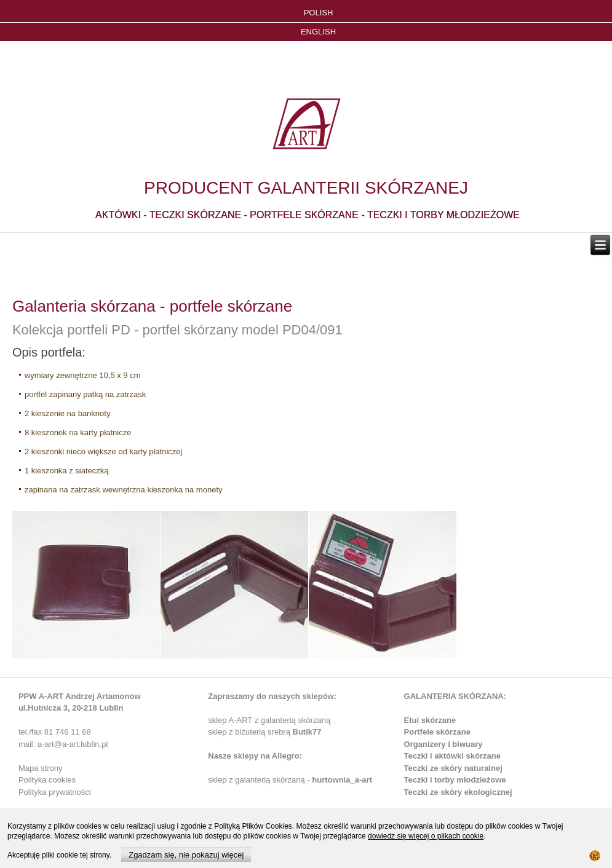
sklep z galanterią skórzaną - (260, 780)
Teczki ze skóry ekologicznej (458, 792)
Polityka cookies (47, 780)
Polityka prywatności (55, 792)
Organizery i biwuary (443, 744)
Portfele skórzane (437, 732)
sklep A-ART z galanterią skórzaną (269, 720)
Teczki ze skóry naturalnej (453, 768)
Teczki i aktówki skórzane (452, 756)
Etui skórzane (430, 720)
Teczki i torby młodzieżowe (455, 780)
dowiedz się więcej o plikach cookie (426, 836)
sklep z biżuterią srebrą (264, 732)
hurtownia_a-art (342, 780)
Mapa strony (41, 768)
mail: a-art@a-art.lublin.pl (63, 744)
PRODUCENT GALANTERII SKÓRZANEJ (306, 188)
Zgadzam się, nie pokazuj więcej (186, 855)
